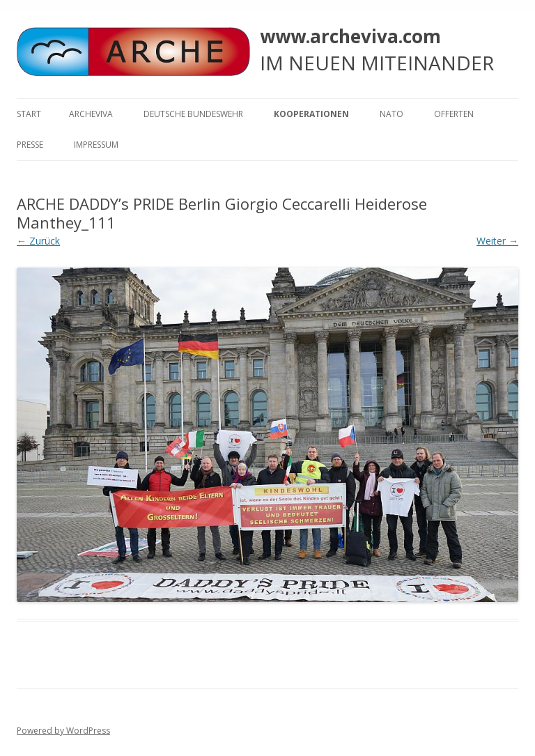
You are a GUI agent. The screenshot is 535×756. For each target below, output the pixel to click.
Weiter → (497, 241)
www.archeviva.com (350, 36)
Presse (30, 145)
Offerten (454, 114)
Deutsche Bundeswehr (193, 114)
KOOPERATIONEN (311, 114)
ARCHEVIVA (91, 114)
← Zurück (38, 241)
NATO (391, 114)
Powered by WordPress (63, 731)
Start (29, 114)
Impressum (96, 145)
